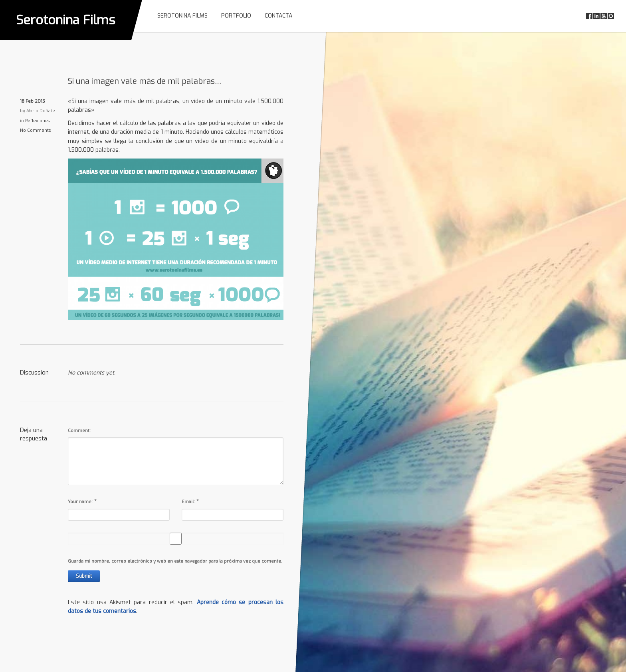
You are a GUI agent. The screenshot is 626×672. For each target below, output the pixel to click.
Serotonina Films (66, 20)
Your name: (80, 502)
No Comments (35, 130)
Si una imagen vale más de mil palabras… (145, 81)
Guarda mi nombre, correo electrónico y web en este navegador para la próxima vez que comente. (175, 561)
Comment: (79, 431)
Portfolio (236, 16)
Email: (188, 502)
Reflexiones (38, 121)
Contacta (278, 16)
